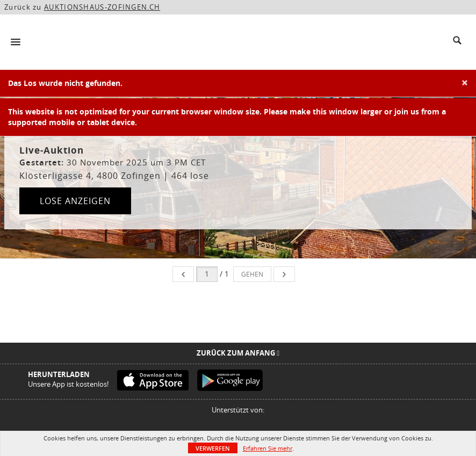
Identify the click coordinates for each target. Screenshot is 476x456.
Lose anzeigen (75, 201)
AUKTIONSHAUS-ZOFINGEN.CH (102, 7)
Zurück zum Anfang (238, 353)
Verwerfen (213, 448)
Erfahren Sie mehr (268, 448)
